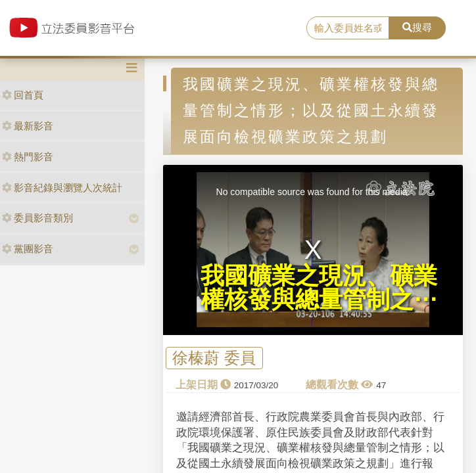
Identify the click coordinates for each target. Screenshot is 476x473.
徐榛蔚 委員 (214, 358)
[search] (348, 28)
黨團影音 (28, 249)
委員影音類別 (37, 218)
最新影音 (28, 126)
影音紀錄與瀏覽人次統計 (62, 188)
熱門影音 (28, 157)
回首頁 (23, 95)
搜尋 (417, 27)
